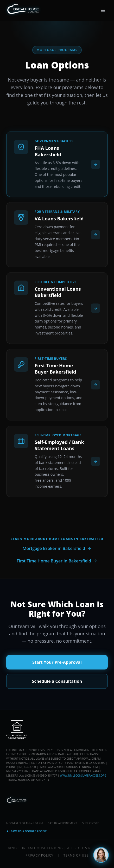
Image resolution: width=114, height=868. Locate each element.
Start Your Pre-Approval (57, 662)
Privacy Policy (39, 855)
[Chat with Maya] (101, 855)
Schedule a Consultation (57, 681)
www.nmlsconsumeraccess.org (83, 776)
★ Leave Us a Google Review (26, 831)
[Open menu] (103, 10)
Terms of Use (76, 855)
